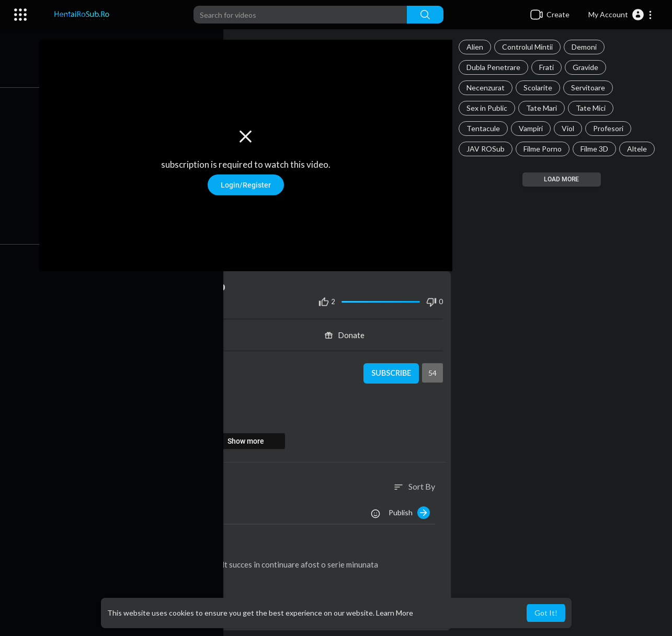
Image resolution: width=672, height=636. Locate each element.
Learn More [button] (395, 613)
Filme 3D (597, 149)
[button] (620, 15)
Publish (412, 508)
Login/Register (252, 182)
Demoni (587, 47)
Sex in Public (490, 108)
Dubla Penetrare (497, 67)
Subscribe (393, 369)
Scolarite (541, 88)
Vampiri (534, 128)
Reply (145, 576)
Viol (571, 128)
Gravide (589, 67)
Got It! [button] (546, 613)
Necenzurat (489, 88)
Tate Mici (594, 108)
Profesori (611, 128)
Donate (349, 331)
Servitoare (591, 88)
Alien (478, 47)
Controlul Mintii (531, 47)
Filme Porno (546, 149)
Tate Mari (545, 108)
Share (155, 331)
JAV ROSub (489, 149)
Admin (107, 363)
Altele (640, 149)
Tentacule (486, 128)
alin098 (105, 546)
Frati (550, 67)
